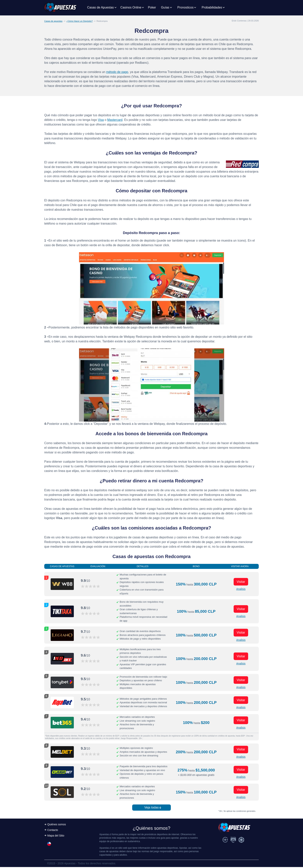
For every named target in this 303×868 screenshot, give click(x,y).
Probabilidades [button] (212, 7)
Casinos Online (131, 7)
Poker (152, 7)
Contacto (53, 831)
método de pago (117, 72)
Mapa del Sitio (56, 837)
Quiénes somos (57, 825)
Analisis (241, 589)
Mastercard (115, 120)
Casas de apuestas (53, 21)
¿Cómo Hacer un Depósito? (79, 21)
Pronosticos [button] (186, 7)
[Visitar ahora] (62, 584)
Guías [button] (165, 7)
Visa (101, 120)
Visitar (241, 582)
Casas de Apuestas (100, 7)
